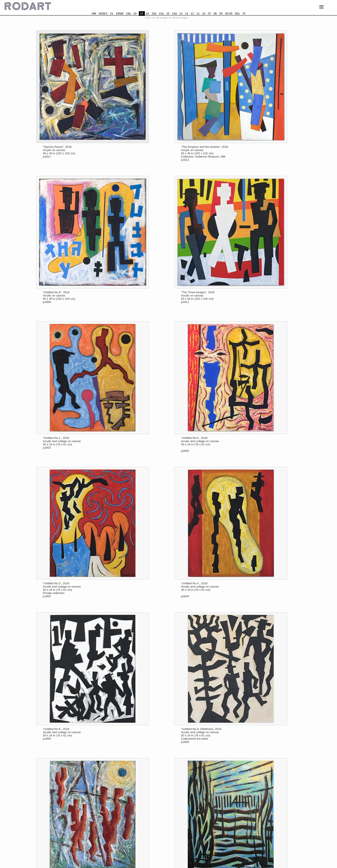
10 (204, 14)
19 (135, 14)
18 (142, 14)
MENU (324, 8)
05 (221, 14)
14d (174, 14)
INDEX (103, 14)
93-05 (229, 14)
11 (198, 14)
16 (147, 14)
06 (215, 14)
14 (181, 14)
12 (192, 14)
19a (128, 14)
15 (168, 14)
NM (94, 14)
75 (244, 14)
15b (154, 14)
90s (237, 14)
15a (161, 14)
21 (112, 14)
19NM (120, 14)
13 (187, 14)
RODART (28, 7)
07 (210, 14)
